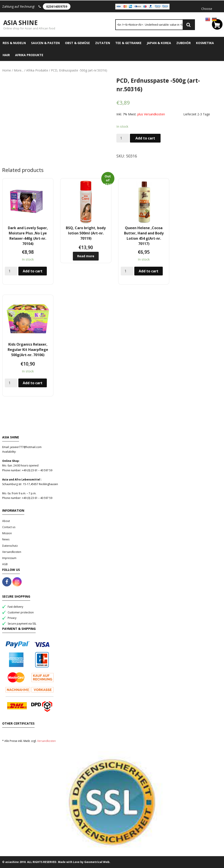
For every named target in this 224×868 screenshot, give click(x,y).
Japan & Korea (159, 43)
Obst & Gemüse (77, 43)
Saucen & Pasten (45, 43)
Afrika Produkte (29, 55)
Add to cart (145, 138)
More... (19, 70)
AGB (5, 564)
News (6, 539)
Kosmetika (205, 43)
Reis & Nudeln (14, 43)
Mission (7, 533)
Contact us (9, 527)
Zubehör (184, 43)
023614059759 (57, 6)
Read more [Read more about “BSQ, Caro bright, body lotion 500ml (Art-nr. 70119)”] (86, 256)
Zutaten (103, 43)
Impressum (9, 558)
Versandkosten (12, 552)
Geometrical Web (97, 862)
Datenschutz (10, 546)
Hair (6, 55)
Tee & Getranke (128, 43)
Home (7, 70)
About (6, 521)
